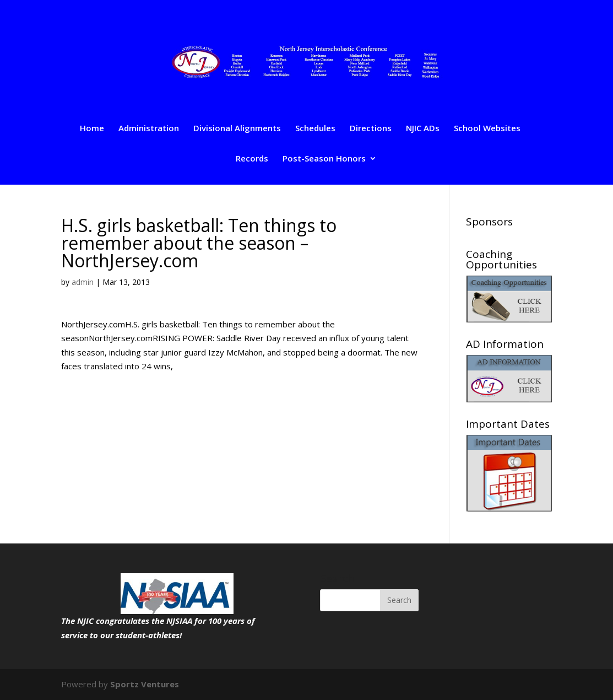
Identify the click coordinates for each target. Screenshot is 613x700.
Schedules (315, 129)
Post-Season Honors (324, 159)
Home (92, 129)
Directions (371, 129)
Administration (149, 129)
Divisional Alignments (237, 129)
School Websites (487, 129)
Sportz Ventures (145, 684)
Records (252, 159)
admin (83, 282)
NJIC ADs (423, 129)
